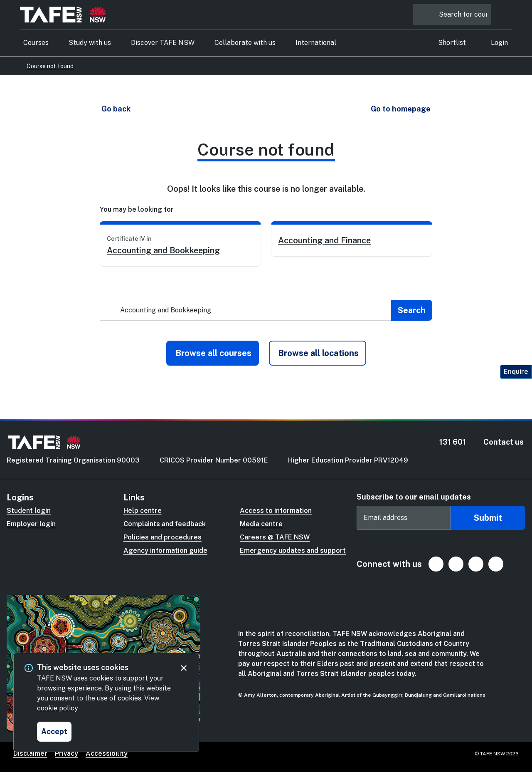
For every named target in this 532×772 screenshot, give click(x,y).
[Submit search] (412, 310)
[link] (180, 244)
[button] (116, 109)
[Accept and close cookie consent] (54, 732)
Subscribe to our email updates (414, 497)
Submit (488, 518)
